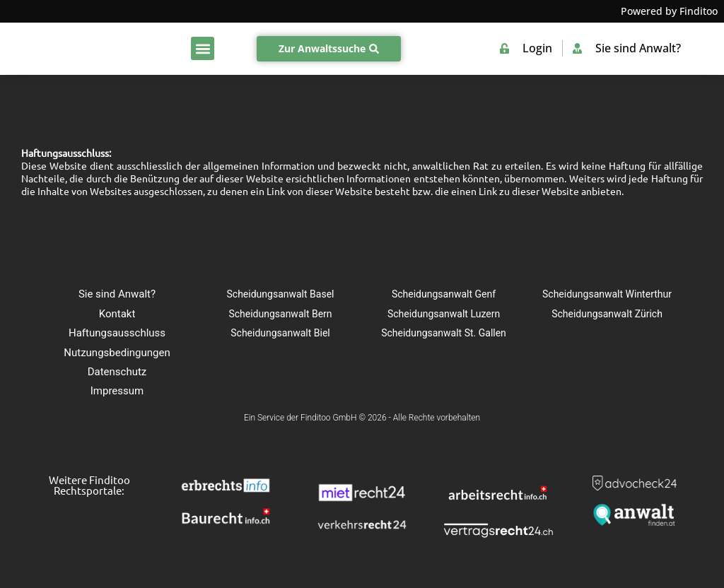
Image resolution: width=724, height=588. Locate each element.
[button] (203, 48)
